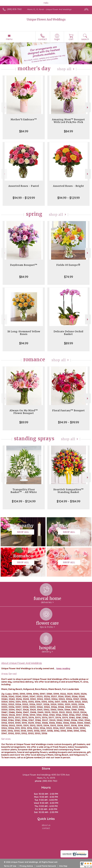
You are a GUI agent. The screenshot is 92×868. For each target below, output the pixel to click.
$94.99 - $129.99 (24, 198)
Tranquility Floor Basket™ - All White (24, 491)
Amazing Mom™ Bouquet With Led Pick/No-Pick (68, 121)
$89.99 (69, 343)
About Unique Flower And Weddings (22, 663)
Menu (9, 39)
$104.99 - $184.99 (69, 501)
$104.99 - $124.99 (24, 501)
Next (88, 107)
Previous (4, 107)
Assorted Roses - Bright (69, 186)
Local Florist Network (46, 866)
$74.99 (69, 277)
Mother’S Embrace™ (24, 119)
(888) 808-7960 (14, 9)
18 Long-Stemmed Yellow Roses (24, 333)
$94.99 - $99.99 (69, 422)
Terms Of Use (10, 866)
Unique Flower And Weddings (46, 19)
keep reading (63, 668)
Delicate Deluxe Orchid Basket (69, 333)
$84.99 (24, 131)
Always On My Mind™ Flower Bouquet (24, 412)
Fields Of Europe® (68, 265)
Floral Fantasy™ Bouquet (69, 410)
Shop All (64, 69)
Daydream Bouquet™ (24, 265)
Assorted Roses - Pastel (24, 186)
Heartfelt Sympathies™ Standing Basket (69, 491)
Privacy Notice (26, 866)
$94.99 (24, 343)
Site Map (63, 866)
